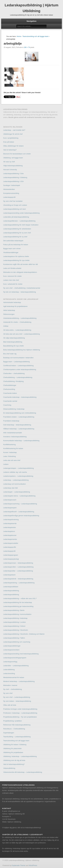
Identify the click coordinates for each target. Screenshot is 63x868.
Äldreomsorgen (9, 314)
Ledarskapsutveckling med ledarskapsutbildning (21, 654)
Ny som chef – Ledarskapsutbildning (17, 697)
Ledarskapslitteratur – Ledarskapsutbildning (19, 221)
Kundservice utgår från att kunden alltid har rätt (20, 264)
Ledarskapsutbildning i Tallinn (14, 638)
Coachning (7, 405)
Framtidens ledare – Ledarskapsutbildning (19, 417)
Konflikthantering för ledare (13, 448)
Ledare (6, 464)
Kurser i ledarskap (10, 452)
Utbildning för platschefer (12, 748)
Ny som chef (8, 693)
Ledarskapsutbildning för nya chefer (16, 260)
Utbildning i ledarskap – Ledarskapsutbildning (20, 756)
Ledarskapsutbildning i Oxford (14, 626)
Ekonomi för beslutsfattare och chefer (17, 154)
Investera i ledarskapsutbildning (15, 437)
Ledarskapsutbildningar (12, 646)
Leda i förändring (9, 456)
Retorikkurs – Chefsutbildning (14, 729)
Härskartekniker (9, 189)
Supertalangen (9, 733)
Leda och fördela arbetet (12, 268)
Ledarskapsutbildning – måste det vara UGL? (20, 598)
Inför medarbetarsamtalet (12, 433)
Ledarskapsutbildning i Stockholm (16, 630)
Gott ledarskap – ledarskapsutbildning (17, 425)
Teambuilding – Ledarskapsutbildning (17, 737)
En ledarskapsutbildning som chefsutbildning (20, 413)
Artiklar (6, 326)
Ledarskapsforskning (11, 520)
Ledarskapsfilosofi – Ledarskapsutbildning (19, 512)
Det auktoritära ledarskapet (13, 241)
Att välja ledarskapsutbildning (14, 338)
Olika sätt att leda (10, 705)
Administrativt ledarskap (12, 302)
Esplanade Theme (18, 865)
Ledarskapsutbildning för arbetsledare (17, 229)
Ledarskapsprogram (11, 555)
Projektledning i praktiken (12, 721)
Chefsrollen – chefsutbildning (14, 373)
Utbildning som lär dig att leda (14, 760)
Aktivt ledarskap (9, 310)
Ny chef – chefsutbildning (12, 689)
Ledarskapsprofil (9, 197)
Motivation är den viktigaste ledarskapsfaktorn (20, 272)
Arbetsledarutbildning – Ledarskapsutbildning (20, 318)
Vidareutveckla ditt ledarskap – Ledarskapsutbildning (23, 772)
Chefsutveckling (9, 389)
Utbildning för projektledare (13, 752)
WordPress (33, 865)
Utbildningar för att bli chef (13, 134)
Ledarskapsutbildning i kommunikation (17, 614)
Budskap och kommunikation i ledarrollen (18, 358)
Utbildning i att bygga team (13, 158)
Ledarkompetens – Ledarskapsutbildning (18, 476)
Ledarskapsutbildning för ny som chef (17, 233)
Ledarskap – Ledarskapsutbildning (16, 480)
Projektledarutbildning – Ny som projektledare (20, 717)
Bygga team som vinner (12, 249)
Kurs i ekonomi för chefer (12, 276)
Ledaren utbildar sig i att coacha (15, 472)
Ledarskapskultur (10, 527)
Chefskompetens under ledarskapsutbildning (20, 369)
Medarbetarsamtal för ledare (14, 677)
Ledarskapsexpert (10, 508)
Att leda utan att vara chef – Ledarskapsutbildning (21, 334)
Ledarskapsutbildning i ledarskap (15, 618)
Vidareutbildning (9, 768)
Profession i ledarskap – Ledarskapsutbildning (20, 713)
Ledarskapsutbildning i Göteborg (15, 177)
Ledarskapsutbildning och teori (14, 209)
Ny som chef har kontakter (13, 201)
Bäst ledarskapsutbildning (13, 342)
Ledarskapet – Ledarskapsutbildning (17, 492)
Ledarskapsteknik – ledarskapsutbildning (18, 579)
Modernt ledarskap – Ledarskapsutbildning (19, 681)
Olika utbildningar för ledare (13, 146)
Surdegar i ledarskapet (12, 185)
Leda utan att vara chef (12, 460)
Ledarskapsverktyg (10, 662)
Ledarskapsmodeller (11, 543)
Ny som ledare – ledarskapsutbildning (17, 701)
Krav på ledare (9, 142)
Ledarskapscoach (10, 500)
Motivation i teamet (10, 685)
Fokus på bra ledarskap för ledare (16, 245)
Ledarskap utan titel (10, 488)
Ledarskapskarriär (10, 523)
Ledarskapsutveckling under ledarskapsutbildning (21, 213)
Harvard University (10, 170)
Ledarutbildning (9, 670)
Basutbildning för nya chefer (13, 346)
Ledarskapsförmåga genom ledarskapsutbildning (21, 516)
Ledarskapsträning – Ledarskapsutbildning (19, 583)
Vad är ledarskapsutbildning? (14, 764)
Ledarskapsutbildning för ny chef (15, 237)
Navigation (32, 21)
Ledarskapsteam (9, 575)
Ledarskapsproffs (10, 547)
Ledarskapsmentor (10, 539)
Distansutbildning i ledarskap (14, 409)
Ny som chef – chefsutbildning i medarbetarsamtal (22, 288)
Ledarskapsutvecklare (11, 650)
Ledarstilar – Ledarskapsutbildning (16, 666)
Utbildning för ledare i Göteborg (15, 745)
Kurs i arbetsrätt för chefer (13, 284)
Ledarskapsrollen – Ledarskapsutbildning (18, 567)
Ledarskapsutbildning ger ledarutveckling (18, 606)
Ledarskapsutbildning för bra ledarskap (18, 602)
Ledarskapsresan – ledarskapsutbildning (18, 563)
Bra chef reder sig (10, 354)
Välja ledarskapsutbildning (13, 166)
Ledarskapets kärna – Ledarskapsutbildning (19, 496)
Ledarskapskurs (9, 531)
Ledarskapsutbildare (11, 587)
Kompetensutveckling (11, 193)
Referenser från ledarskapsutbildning (17, 725)
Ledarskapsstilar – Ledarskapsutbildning (18, 571)
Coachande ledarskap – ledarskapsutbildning (20, 397)
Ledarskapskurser (10, 535)
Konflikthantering (9, 445)
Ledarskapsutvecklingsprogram (15, 658)
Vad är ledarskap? (10, 150)
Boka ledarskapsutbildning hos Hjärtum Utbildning (22, 350)
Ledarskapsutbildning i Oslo (13, 174)
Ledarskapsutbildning (11, 591)
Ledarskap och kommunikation (14, 484)
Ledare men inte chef (11, 280)
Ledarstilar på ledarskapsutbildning (16, 217)
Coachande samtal (10, 401)
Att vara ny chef (9, 162)
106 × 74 (27, 47)
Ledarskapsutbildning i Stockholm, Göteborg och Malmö (24, 634)
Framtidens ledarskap (11, 421)
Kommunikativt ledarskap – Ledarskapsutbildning (21, 441)
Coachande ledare (10, 393)
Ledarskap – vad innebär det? (14, 130)
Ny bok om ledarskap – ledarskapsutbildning (19, 292)
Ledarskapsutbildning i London (14, 622)
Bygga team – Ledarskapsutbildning (16, 362)
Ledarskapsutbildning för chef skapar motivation (21, 225)
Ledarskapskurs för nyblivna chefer (16, 256)
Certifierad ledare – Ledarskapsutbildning (18, 366)
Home (19, 36)
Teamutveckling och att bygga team (36, 36)
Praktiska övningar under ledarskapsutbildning (20, 709)
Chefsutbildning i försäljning (13, 381)
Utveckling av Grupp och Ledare (15, 205)
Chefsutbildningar (10, 385)
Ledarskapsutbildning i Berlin (14, 610)
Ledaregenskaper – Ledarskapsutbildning (18, 468)
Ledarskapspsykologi (11, 559)
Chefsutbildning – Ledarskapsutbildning (18, 377)
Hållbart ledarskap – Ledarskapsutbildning (19, 429)
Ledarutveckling (9, 673)
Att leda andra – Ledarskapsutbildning (17, 330)
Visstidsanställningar (11, 252)
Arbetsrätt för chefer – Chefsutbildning (17, 322)
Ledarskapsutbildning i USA (13, 181)
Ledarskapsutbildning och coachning (17, 642)
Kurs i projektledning (11, 138)
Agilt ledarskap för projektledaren (15, 306)
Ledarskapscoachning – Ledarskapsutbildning (20, 504)
